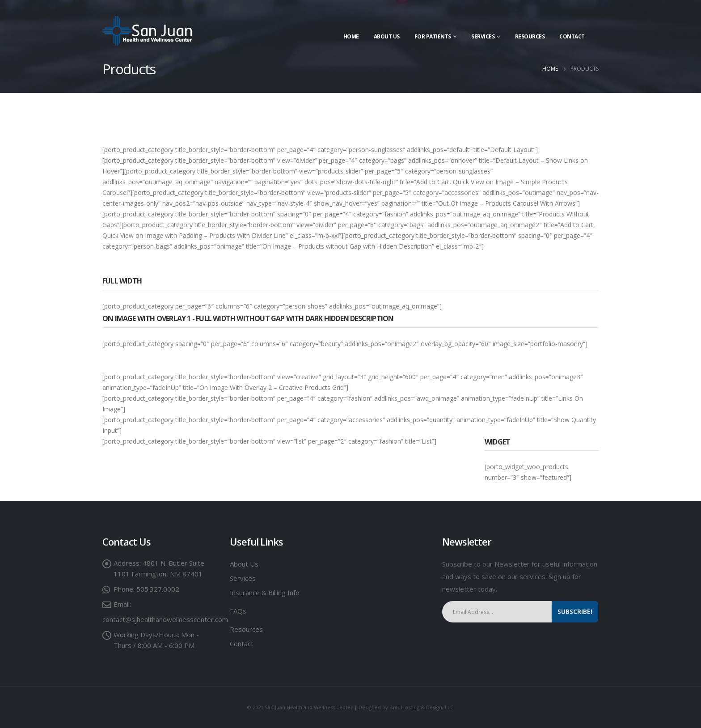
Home (351, 36)
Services (243, 578)
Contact (572, 36)
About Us (387, 36)
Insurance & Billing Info (265, 593)
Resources (530, 36)
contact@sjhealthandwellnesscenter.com (165, 619)
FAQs (238, 611)
